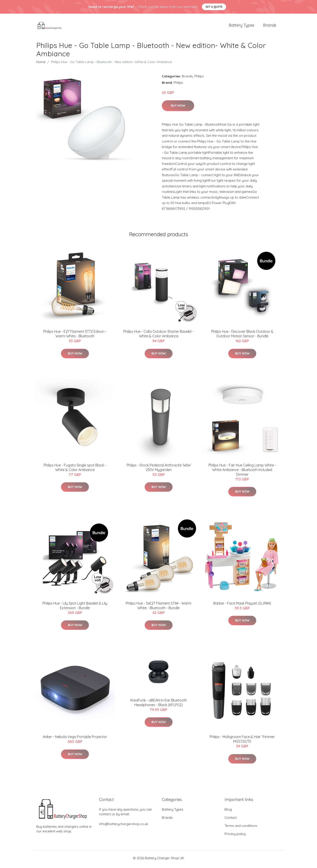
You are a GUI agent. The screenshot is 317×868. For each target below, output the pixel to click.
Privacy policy (235, 836)
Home (41, 64)
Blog (228, 812)
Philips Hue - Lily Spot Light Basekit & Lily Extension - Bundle (75, 608)
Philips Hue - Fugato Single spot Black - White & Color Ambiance (75, 470)
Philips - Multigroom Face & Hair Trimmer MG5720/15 (242, 741)
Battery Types (241, 26)
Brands (270, 26)
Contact (231, 820)
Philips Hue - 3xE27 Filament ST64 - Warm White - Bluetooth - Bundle (158, 608)
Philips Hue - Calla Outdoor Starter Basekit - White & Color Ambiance (159, 336)
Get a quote (214, 7)
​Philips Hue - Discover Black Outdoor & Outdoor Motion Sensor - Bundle (242, 336)
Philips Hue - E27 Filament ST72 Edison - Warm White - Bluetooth (75, 336)
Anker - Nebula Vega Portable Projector (75, 739)
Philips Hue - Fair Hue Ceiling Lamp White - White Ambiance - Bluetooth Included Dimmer (242, 472)
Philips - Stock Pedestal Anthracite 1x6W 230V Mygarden (159, 470)
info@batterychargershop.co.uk (124, 826)
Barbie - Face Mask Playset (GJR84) (242, 605)
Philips (199, 78)
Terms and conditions (241, 828)
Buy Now (178, 108)
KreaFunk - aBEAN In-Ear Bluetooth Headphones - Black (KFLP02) (159, 705)
